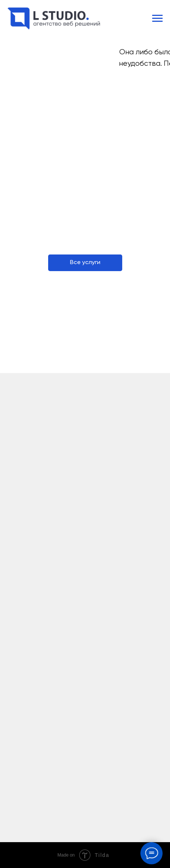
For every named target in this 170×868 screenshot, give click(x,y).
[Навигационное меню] (157, 18)
